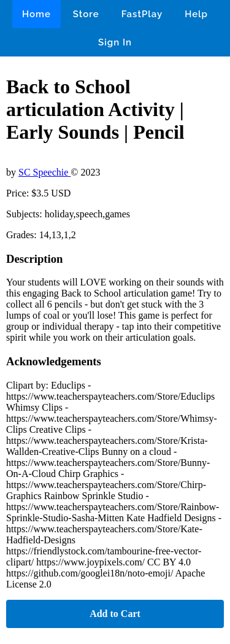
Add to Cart (115, 614)
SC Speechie (44, 172)
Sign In (115, 42)
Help (196, 14)
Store (86, 14)
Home (36, 14)
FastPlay (142, 14)
